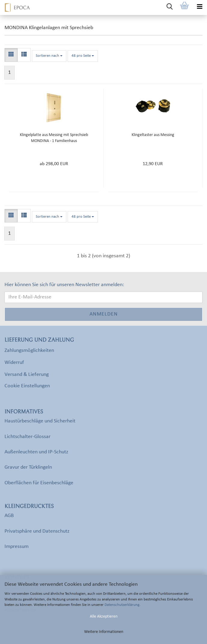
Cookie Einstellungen (27, 386)
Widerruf (14, 363)
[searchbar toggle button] (169, 8)
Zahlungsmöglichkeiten (29, 351)
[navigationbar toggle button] (199, 8)
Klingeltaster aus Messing (153, 135)
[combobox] (49, 56)
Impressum (17, 547)
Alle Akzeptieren (104, 617)
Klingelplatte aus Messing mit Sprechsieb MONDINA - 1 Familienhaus (54, 138)
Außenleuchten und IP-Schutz (36, 452)
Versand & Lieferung (27, 375)
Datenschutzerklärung (122, 605)
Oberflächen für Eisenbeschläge (39, 483)
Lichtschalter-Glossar (27, 437)
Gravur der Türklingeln (28, 467)
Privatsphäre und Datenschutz (37, 531)
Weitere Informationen (104, 632)
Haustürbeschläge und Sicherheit (40, 421)
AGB (9, 516)
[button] (11, 55)
